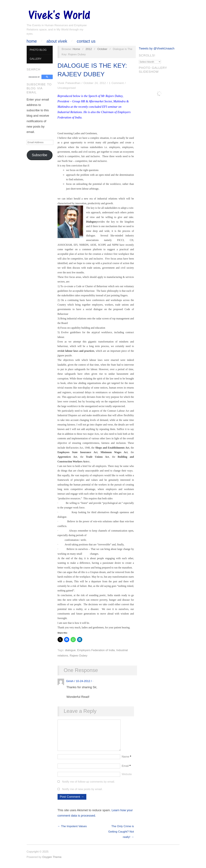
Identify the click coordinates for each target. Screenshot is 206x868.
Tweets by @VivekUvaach (157, 48)
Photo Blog (38, 50)
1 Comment (116, 83)
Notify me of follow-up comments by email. (89, 785)
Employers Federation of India (96, 650)
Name (126, 760)
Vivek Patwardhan (69, 83)
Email (126, 769)
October (102, 49)
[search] (35, 77)
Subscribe (40, 155)
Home (32, 41)
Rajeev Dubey (79, 656)
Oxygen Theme (52, 860)
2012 (89, 49)
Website (127, 777)
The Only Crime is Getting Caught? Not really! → (121, 835)
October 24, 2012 (95, 83)
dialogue (70, 650)
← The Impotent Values (72, 829)
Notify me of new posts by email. (82, 792)
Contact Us (86, 41)
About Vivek (57, 41)
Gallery (35, 59)
